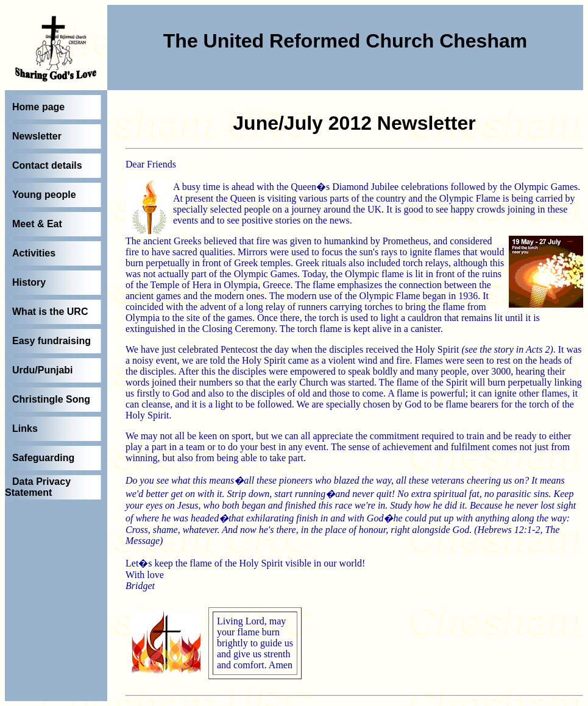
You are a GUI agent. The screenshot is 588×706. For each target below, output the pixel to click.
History (29, 282)
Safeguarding (43, 458)
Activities (34, 253)
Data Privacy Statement (38, 487)
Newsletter (37, 136)
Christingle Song (51, 399)
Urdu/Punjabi (43, 370)
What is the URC (50, 312)
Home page (38, 107)
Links (25, 429)
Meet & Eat (37, 224)
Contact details (47, 165)
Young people (44, 195)
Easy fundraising (51, 341)
